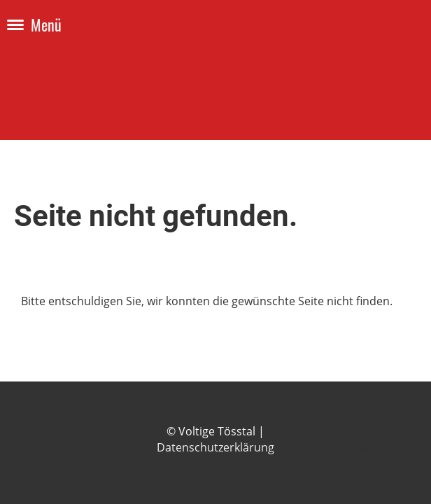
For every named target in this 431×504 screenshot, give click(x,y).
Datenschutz (384, 447)
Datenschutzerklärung (215, 447)
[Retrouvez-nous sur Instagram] (47, 425)
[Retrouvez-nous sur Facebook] (24, 425)
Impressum (387, 431)
